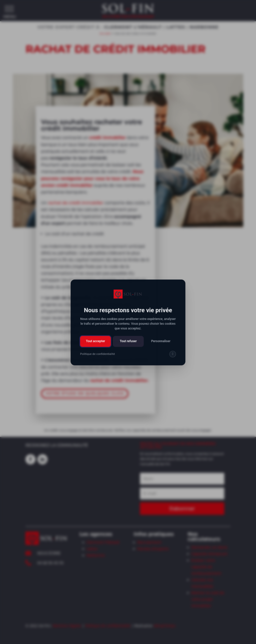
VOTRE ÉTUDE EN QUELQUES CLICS (85, 389)
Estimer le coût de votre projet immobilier (208, 599)
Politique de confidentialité (108, 626)
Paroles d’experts (153, 549)
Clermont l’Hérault (103, 542)
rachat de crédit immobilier (76, 201)
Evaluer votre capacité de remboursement (206, 567)
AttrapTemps (165, 626)
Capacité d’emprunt (209, 554)
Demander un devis (209, 547)
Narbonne (96, 555)
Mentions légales (67, 626)
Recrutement (149, 542)
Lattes (92, 549)
